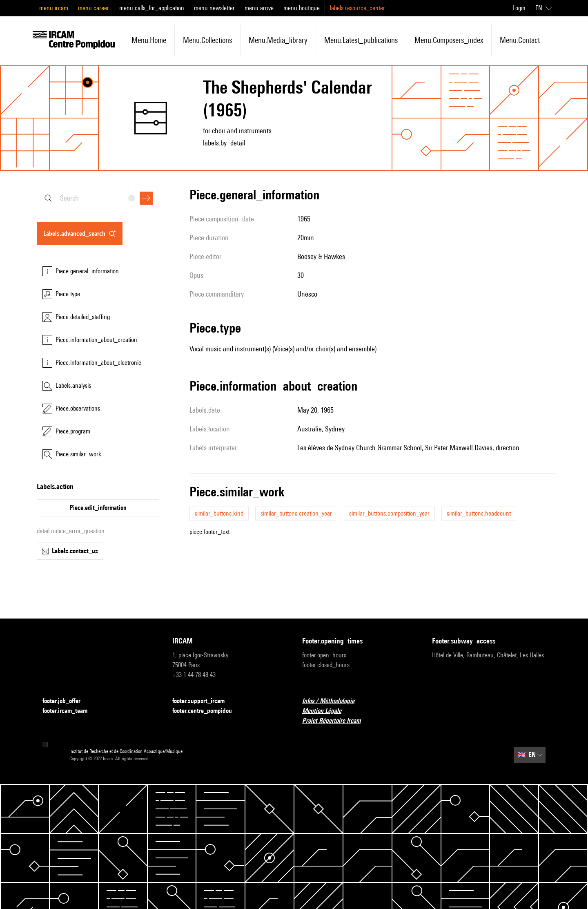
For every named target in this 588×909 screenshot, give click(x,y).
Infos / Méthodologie (333, 701)
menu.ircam (54, 8)
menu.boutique (302, 8)
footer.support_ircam (203, 701)
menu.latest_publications (361, 40)
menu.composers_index (449, 40)
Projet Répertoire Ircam (336, 721)
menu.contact (520, 40)
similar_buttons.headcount (479, 513)
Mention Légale (327, 711)
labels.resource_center (357, 8)
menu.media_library (278, 40)
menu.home (149, 40)
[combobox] (98, 198)
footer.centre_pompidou (207, 711)
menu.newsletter (214, 8)
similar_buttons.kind (219, 513)
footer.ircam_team (70, 711)
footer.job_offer (66, 701)
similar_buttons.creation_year (296, 513)
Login (519, 8)
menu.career (94, 8)
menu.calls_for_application (152, 8)
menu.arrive (259, 8)
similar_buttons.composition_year (389, 513)
